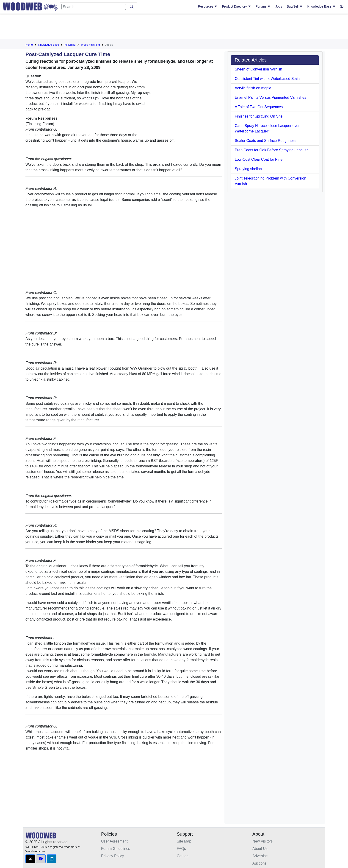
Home (29, 45)
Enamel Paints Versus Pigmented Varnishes (271, 97)
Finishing (70, 45)
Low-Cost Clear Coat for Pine (259, 159)
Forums (263, 6)
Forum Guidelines (116, 849)
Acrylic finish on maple (253, 88)
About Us (260, 849)
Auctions (259, 863)
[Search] (94, 7)
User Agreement (114, 841)
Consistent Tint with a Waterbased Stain (267, 79)
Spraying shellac (248, 169)
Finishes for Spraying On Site (259, 116)
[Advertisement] (174, 27)
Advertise (260, 856)
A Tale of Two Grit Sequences (259, 107)
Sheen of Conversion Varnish (258, 69)
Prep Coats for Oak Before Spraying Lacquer (271, 150)
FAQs (181, 849)
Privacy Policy (113, 856)
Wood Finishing (90, 45)
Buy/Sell (295, 6)
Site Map (184, 841)
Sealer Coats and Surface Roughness (266, 141)
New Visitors (263, 841)
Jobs (279, 6)
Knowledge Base (322, 6)
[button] (30, 859)
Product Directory (237, 6)
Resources (208, 6)
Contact (183, 856)
